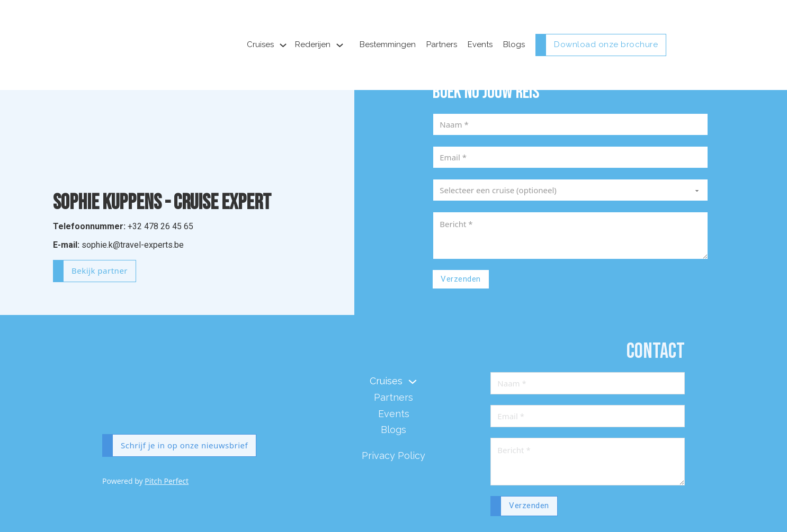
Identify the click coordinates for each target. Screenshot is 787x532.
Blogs (514, 44)
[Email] (570, 157)
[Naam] (570, 124)
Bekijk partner (100, 270)
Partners (442, 44)
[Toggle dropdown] (283, 45)
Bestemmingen (388, 44)
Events (480, 44)
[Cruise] (570, 190)
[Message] (570, 236)
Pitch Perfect (167, 481)
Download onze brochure (606, 44)
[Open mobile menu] (679, 45)
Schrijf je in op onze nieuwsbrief (184, 445)
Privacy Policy (394, 456)
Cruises (260, 44)
